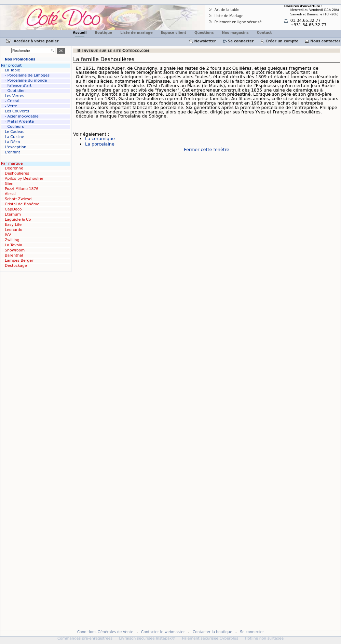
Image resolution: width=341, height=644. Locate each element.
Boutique (103, 33)
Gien (9, 184)
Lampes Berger (19, 261)
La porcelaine (100, 144)
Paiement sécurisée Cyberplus (210, 638)
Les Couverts (17, 111)
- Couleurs (14, 127)
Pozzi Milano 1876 (22, 189)
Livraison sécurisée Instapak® (147, 638)
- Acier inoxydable (22, 116)
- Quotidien (15, 91)
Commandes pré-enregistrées (85, 638)
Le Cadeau (15, 132)
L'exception (16, 147)
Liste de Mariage (229, 16)
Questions (204, 33)
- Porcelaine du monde (26, 80)
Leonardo (13, 230)
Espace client (174, 33)
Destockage (16, 266)
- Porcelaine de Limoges (27, 75)
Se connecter (241, 41)
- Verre (11, 106)
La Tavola (13, 245)
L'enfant (12, 152)
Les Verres (14, 96)
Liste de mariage (136, 33)
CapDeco (13, 209)
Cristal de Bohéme (22, 204)
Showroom (15, 250)
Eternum (13, 214)
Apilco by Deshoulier (24, 179)
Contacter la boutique (213, 632)
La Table (12, 70)
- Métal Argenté (19, 121)
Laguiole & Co (18, 220)
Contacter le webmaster (163, 632)
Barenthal (14, 255)
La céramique (100, 139)
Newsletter (205, 41)
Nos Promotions (20, 59)
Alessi (10, 194)
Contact (264, 33)
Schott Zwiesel (19, 199)
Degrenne (14, 168)
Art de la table (227, 10)
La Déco (12, 142)
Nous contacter (325, 41)
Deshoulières (17, 173)
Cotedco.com (15, 7)
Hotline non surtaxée (264, 638)
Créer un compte (282, 41)
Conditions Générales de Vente (105, 632)
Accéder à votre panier (36, 41)
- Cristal (12, 101)
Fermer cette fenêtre (206, 149)
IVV (8, 235)
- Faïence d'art (18, 86)
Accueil (80, 33)
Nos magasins (235, 33)
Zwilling (12, 240)
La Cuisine (15, 137)
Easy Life (13, 225)
